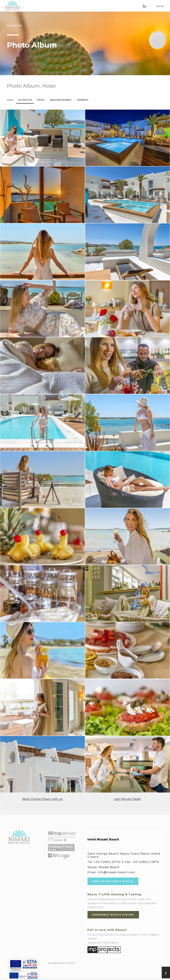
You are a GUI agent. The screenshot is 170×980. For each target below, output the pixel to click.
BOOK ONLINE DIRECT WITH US (113, 881)
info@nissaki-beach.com (116, 872)
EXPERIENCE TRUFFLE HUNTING (113, 915)
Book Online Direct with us (42, 799)
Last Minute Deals (127, 799)
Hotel (41, 100)
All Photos (25, 100)
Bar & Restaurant (61, 100)
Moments (83, 100)
